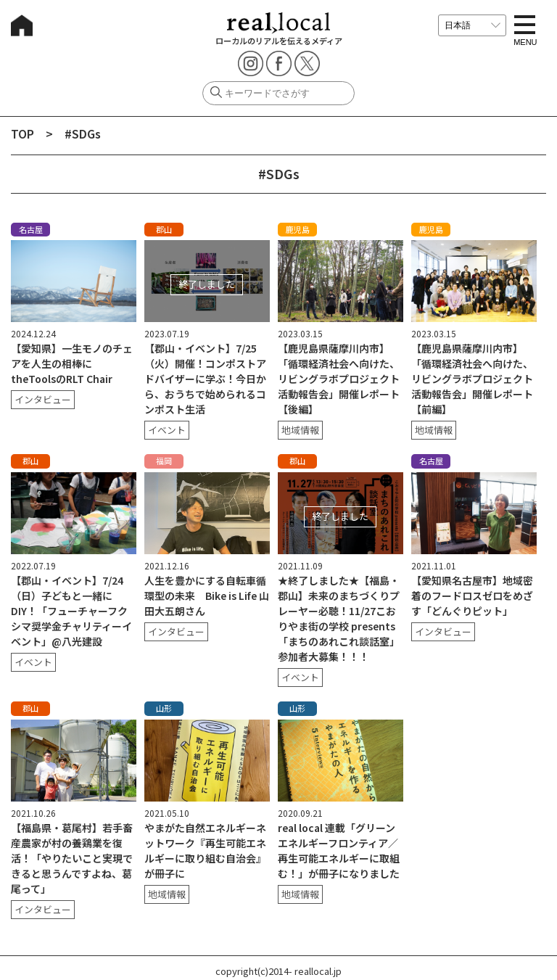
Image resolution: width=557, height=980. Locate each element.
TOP (22, 133)
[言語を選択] (472, 25)
